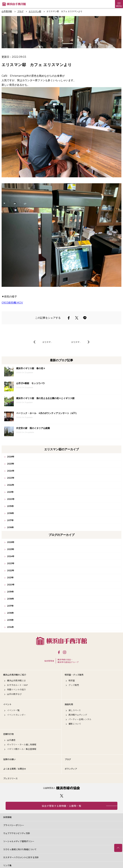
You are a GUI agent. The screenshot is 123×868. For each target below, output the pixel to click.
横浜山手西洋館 (61, 641)
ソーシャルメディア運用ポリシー (19, 841)
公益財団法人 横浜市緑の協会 (61, 788)
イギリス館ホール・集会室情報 (22, 749)
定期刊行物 (8, 734)
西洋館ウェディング (78, 715)
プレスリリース (10, 778)
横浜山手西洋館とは (16, 681)
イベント (7, 704)
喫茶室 (72, 681)
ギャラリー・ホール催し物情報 (22, 745)
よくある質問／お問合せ (15, 769)
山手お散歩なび (14, 694)
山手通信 (11, 740)
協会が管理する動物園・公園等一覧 (61, 806)
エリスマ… (47, 342)
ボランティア (71, 769)
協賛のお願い (9, 759)
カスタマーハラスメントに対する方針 (21, 857)
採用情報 (7, 817)
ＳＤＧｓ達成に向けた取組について (20, 849)
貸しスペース (75, 710)
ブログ (68, 759)
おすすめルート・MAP (17, 685)
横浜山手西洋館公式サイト (14, 4)
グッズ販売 (74, 685)
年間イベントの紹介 (16, 690)
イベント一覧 (13, 710)
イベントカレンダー (16, 715)
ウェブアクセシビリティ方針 (17, 833)
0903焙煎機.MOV (12, 303)
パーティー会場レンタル (80, 719)
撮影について (75, 724)
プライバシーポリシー (14, 825)
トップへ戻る (118, 848)
